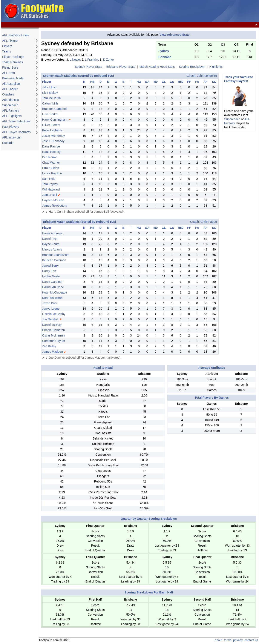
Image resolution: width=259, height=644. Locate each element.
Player (47, 82)
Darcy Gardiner (52, 282)
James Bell (49, 195)
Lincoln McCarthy (54, 314)
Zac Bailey (49, 346)
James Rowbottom (55, 206)
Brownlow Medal (13, 78)
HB (92, 82)
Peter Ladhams (52, 130)
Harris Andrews (52, 233)
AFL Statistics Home (16, 35)
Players (7, 46)
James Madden (52, 352)
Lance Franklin (52, 173)
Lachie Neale (51, 276)
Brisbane (165, 57)
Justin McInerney (54, 136)
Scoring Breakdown (192, 67)
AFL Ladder (10, 89)
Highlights (216, 67)
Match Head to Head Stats (157, 67)
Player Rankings (13, 57)
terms (228, 640)
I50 (156, 82)
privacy (238, 640)
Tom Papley (50, 184)
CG (172, 82)
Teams (7, 51)
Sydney (164, 51)
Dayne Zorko (51, 244)
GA (147, 82)
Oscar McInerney (54, 335)
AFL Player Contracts (16, 132)
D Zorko (108, 60)
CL (164, 82)
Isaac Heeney (51, 152)
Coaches (8, 94)
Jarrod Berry (50, 266)
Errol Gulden (51, 168)
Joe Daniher (50, 319)
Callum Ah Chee (53, 287)
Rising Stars (10, 68)
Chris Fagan (209, 222)
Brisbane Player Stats (121, 67)
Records (8, 143)
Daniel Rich (50, 239)
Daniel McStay (52, 325)
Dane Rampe (51, 146)
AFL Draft (8, 73)
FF (189, 82)
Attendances (11, 100)
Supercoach (10, 105)
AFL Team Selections (16, 121)
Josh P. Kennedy (53, 141)
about (218, 640)
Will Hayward (51, 189)
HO (139, 82)
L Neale (75, 60)
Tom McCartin (51, 98)
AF (206, 82)
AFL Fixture (10, 41)
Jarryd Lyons (51, 309)
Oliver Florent (51, 125)
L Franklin (91, 60)
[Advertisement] (19, 217)
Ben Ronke (50, 157)
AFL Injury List (12, 137)
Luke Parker (50, 114)
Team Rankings (13, 62)
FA (197, 82)
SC (214, 82)
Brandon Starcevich (55, 255)
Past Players (11, 127)
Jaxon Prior (50, 303)
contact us (251, 640)
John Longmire (207, 76)
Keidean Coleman (54, 260)
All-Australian (11, 84)
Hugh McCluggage (55, 292)
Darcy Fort (49, 271)
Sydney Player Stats (89, 67)
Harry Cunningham (55, 120)
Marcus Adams (52, 249)
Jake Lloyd (49, 87)
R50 (181, 82)
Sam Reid (49, 179)
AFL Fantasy (11, 111)
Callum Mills (50, 103)
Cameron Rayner (54, 341)
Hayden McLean (53, 200)
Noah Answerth (52, 298)
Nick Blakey (50, 93)
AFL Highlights (12, 116)
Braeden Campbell (55, 109)
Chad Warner (51, 163)
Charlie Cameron (54, 330)
